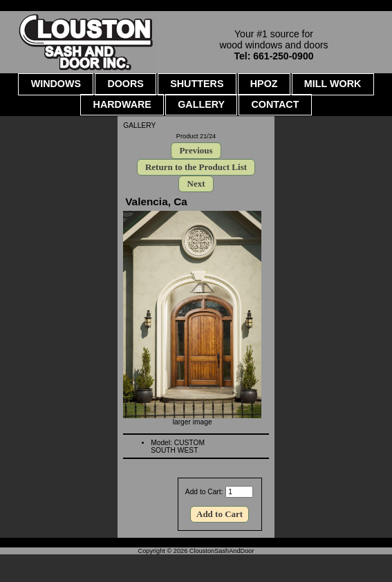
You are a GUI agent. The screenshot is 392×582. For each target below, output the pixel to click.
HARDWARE (122, 104)
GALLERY (139, 125)
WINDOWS (56, 84)
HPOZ (264, 84)
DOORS (125, 84)
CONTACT (275, 104)
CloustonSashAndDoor (222, 551)
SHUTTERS (197, 84)
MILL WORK (333, 84)
